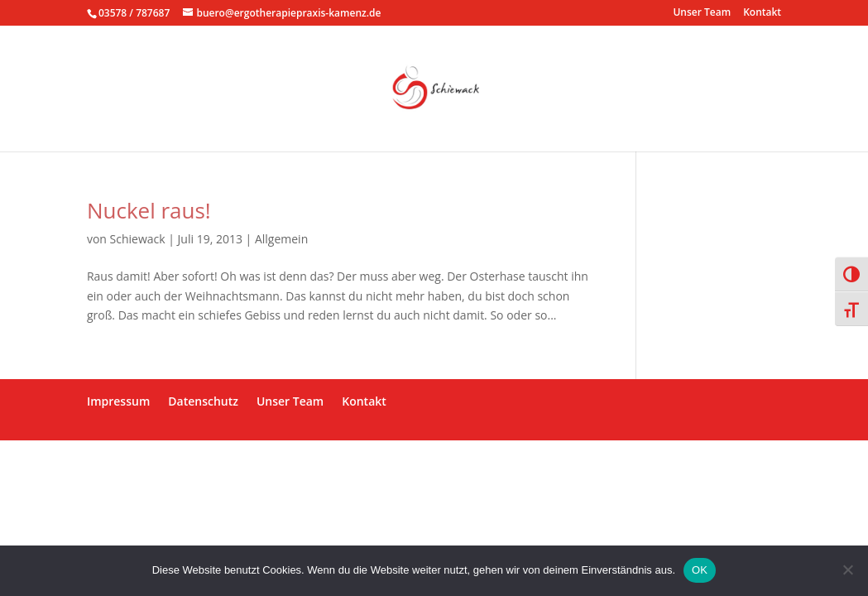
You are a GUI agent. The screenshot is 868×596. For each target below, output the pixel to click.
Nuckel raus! (149, 210)
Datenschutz (203, 401)
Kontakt (762, 13)
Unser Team (702, 13)
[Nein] (847, 570)
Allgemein (281, 239)
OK (700, 570)
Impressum (118, 401)
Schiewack (138, 239)
